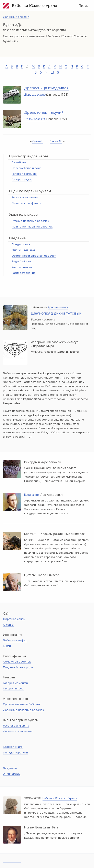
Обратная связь (14, 619)
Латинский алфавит (16, 17)
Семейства (19, 162)
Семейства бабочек (17, 662)
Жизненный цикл (23, 250)
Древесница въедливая (46, 88)
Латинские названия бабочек (32, 227)
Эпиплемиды (12, 774)
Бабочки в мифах (15, 640)
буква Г (38, 141)
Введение (10, 768)
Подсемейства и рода (26, 168)
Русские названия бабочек (30, 221)
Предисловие (21, 244)
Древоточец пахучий (44, 113)
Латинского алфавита (26, 203)
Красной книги (58, 307)
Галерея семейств (24, 174)
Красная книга (13, 747)
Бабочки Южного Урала (30, 6)
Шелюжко (32, 495)
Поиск (83, 6)
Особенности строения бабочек (34, 256)
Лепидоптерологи (15, 753)
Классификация (22, 267)
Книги (7, 646)
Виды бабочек (22, 261)
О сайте (8, 625)
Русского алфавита (25, 197)
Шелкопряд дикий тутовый (56, 313)
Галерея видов (22, 179)
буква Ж (56, 141)
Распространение (24, 273)
